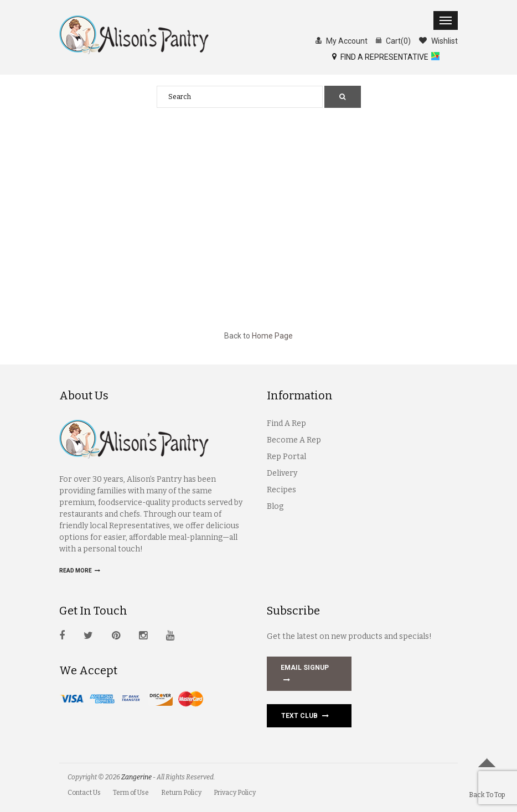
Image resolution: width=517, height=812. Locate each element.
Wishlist (438, 40)
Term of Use (131, 793)
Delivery (282, 473)
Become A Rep (294, 440)
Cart (393, 40)
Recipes (281, 490)
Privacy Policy (235, 793)
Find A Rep (286, 423)
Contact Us (84, 793)
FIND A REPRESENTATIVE (380, 56)
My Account (342, 40)
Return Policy (181, 793)
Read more (80, 571)
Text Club (305, 716)
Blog (275, 506)
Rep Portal (286, 457)
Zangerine (136, 777)
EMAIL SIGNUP (305, 675)
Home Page (272, 336)
